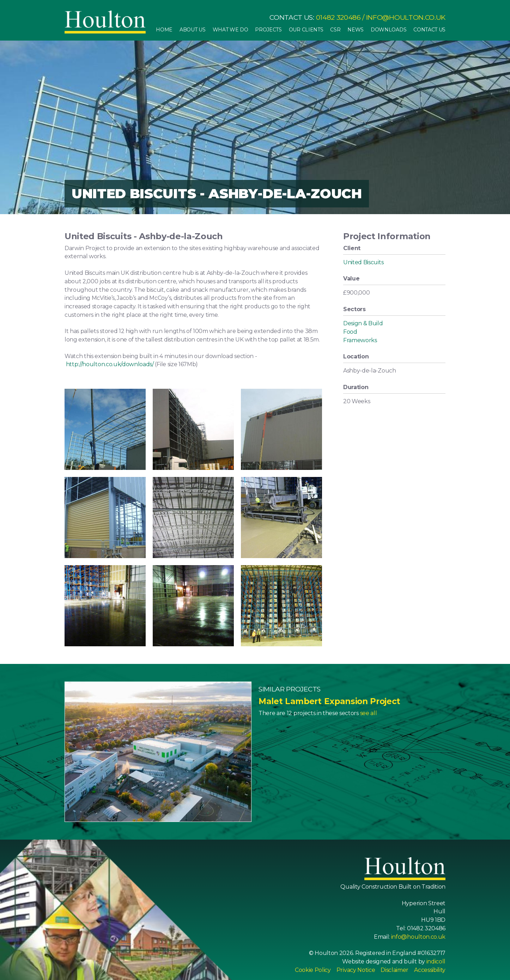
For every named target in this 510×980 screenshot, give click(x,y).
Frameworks (360, 340)
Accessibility (430, 970)
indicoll (436, 961)
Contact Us (429, 30)
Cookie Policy (313, 970)
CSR (335, 30)
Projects (268, 30)
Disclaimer (394, 970)
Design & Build (363, 323)
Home (164, 30)
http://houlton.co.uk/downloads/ (110, 364)
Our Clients (306, 30)
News (356, 30)
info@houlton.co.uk (406, 17)
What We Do (230, 30)
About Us (192, 30)
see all (369, 713)
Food (350, 332)
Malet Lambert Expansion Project (329, 701)
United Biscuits (363, 262)
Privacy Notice (356, 970)
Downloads (388, 30)
